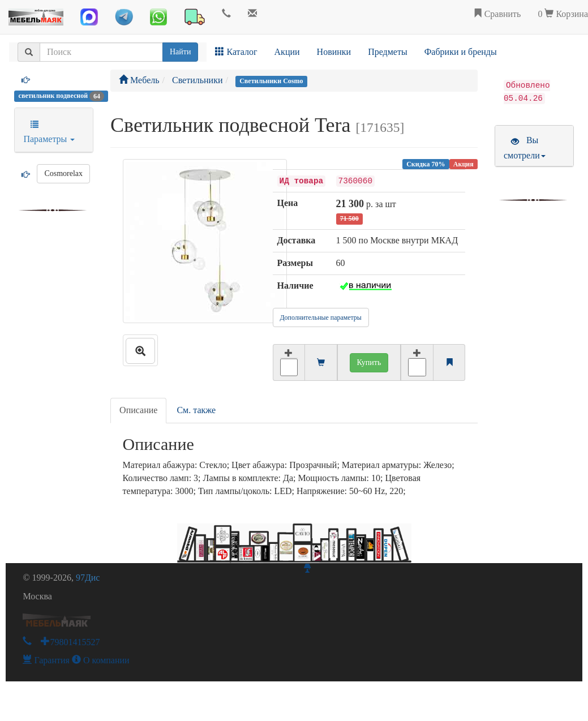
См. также (196, 410)
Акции (287, 52)
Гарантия (46, 660)
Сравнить (497, 14)
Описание (138, 410)
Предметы (388, 52)
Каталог (236, 52)
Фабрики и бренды (461, 52)
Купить (369, 362)
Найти (180, 52)
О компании (101, 660)
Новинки (334, 52)
